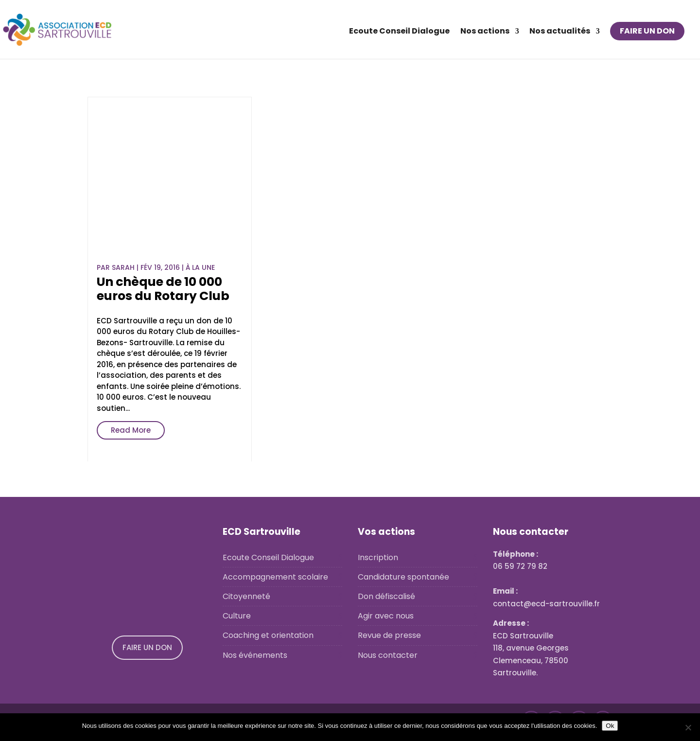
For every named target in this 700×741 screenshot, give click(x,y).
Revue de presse (389, 635)
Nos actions (485, 32)
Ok (610, 726)
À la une (200, 267)
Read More (131, 430)
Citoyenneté (246, 596)
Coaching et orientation (268, 635)
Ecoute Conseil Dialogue (399, 32)
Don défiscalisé (386, 596)
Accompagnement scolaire (275, 577)
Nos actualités (560, 32)
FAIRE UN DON (647, 31)
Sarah (123, 267)
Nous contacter (388, 655)
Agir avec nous (386, 616)
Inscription (378, 557)
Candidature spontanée (403, 577)
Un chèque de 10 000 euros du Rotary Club (163, 289)
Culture (237, 616)
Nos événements (255, 655)
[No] (688, 727)
